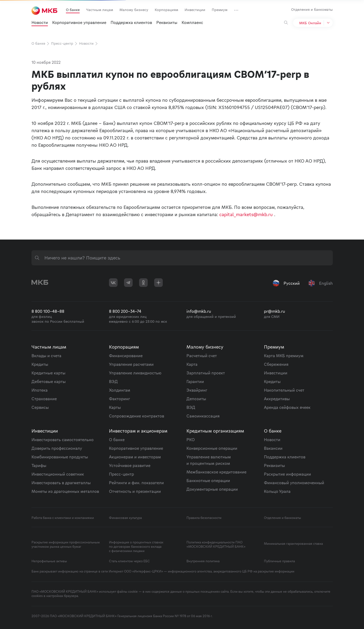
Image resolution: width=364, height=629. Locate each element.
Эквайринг (197, 390)
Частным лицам (100, 10)
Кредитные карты (48, 373)
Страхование (44, 399)
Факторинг (119, 399)
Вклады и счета (46, 356)
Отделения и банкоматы (312, 9)
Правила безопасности (204, 518)
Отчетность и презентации (135, 491)
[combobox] (182, 258)
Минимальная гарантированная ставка (293, 544)
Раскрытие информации (287, 474)
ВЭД (113, 381)
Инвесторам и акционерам (138, 431)
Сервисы (40, 407)
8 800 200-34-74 (125, 311)
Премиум (220, 10)
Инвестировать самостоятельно (63, 440)
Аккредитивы (277, 399)
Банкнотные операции (208, 480)
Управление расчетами (131, 364)
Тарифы (39, 465)
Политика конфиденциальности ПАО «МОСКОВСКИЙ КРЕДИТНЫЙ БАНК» (216, 544)
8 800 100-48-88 (48, 311)
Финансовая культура (125, 518)
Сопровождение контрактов (137, 416)
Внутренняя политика (203, 561)
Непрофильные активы (49, 561)
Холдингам (120, 390)
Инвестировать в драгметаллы (61, 483)
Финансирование (126, 356)
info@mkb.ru (199, 311)
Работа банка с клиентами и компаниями (63, 518)
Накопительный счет (284, 390)
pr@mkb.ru (275, 311)
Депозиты (196, 399)
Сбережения (276, 364)
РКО (191, 440)
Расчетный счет (202, 356)
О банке (73, 10)
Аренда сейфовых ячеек (287, 407)
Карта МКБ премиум (284, 356)
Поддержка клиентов (131, 22)
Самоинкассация (203, 416)
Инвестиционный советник (58, 474)
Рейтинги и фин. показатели (136, 483)
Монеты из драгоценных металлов (65, 491)
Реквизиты (167, 22)
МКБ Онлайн (310, 23)
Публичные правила (279, 561)
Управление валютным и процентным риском (209, 460)
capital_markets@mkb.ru (246, 214)
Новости (40, 22)
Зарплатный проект (206, 373)
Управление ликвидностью (135, 373)
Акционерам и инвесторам (135, 457)
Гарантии (195, 381)
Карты (115, 407)
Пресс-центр (65, 43)
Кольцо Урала (277, 491)
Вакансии (273, 448)
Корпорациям (166, 10)
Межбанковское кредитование (216, 472)
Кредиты (40, 364)
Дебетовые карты (49, 381)
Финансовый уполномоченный (294, 483)
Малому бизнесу (134, 10)
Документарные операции (212, 489)
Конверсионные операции (212, 448)
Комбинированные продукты (60, 457)
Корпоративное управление (79, 22)
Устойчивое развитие (130, 465)
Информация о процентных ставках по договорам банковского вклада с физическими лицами (136, 547)
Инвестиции (195, 10)
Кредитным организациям (215, 431)
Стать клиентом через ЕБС (129, 561)
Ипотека (40, 390)
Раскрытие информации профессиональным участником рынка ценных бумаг (66, 544)
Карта (192, 364)
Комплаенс (192, 22)
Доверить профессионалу (57, 448)
